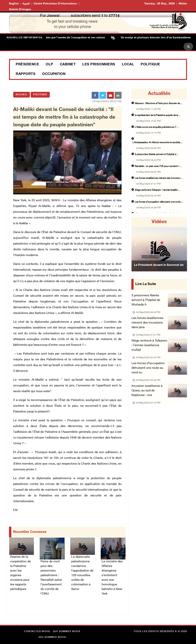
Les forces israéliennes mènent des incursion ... (159, 178)
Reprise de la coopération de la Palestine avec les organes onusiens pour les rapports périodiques (20, 573)
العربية (26, 4)
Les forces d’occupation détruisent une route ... (159, 202)
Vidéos (159, 222)
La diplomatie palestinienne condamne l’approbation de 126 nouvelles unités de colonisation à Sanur (82, 573)
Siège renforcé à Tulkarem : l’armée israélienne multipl (149, 345)
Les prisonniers (99, 65)
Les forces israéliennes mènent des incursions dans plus (147, 323)
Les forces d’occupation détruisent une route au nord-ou (148, 368)
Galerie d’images (20, 9)
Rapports (26, 74)
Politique (150, 65)
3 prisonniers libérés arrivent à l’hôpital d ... (157, 154)
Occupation (54, 74)
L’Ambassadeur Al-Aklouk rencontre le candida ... (157, 143)
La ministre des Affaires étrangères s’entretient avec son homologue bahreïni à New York (112, 578)
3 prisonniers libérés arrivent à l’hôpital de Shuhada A (146, 300)
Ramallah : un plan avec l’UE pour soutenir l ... (158, 166)
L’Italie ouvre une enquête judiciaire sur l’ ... (157, 127)
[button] (136, 244)
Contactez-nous (37, 632)
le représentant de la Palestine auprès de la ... (158, 115)
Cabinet (68, 65)
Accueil (22, 95)
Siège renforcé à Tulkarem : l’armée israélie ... (157, 190)
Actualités (159, 94)
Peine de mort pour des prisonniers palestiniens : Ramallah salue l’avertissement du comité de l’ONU (51, 578)
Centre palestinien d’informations (55, 4)
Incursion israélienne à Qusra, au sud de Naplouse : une (147, 391)
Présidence (27, 65)
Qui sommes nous (67, 632)
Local (128, 65)
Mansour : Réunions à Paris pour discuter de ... (158, 103)
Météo (183, 4)
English (14, 4)
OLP (49, 65)
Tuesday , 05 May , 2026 (160, 4)
